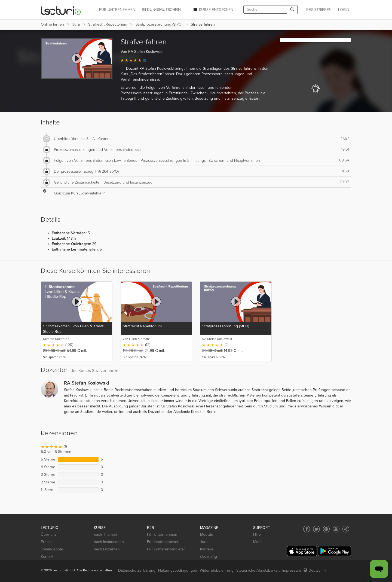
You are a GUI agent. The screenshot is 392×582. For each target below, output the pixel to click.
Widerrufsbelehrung (217, 570)
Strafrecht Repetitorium (108, 24)
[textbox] (265, 9)
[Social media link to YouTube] (336, 529)
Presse (47, 542)
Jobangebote (52, 549)
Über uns (49, 534)
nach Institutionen (109, 542)
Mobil (258, 542)
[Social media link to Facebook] (307, 529)
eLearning (209, 557)
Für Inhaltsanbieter (163, 542)
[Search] (292, 10)
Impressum (292, 570)
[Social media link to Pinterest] (326, 529)
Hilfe (257, 534)
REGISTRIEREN (319, 10)
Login (344, 10)
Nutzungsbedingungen (178, 570)
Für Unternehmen (162, 534)
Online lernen (52, 24)
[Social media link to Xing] (346, 529)
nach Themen (105, 534)
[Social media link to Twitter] (316, 529)
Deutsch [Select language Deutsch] (315, 570)
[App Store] (302, 551)
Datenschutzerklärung (137, 570)
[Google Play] (335, 551)
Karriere (207, 549)
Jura (76, 24)
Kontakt (47, 557)
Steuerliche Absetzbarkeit (258, 570)
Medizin (207, 534)
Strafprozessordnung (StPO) (159, 24)
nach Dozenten (107, 549)
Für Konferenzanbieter (166, 549)
